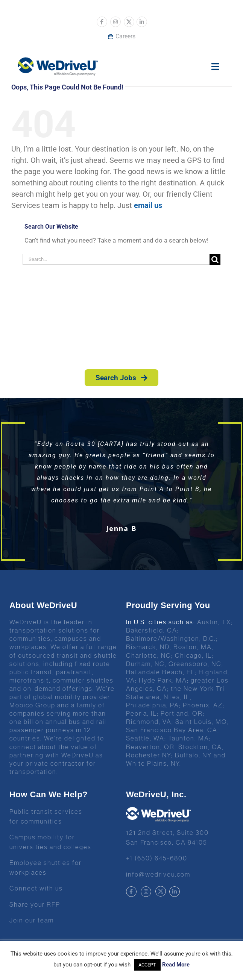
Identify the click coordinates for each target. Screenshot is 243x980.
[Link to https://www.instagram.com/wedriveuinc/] (115, 22)
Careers (121, 36)
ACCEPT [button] (147, 965)
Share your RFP (35, 904)
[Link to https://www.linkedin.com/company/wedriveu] (142, 22)
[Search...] (116, 259)
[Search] (215, 259)
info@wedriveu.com (158, 874)
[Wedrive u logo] (58, 61)
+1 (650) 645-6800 (157, 858)
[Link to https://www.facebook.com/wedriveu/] (102, 22)
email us (148, 205)
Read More (176, 965)
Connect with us (36, 888)
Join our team (32, 920)
